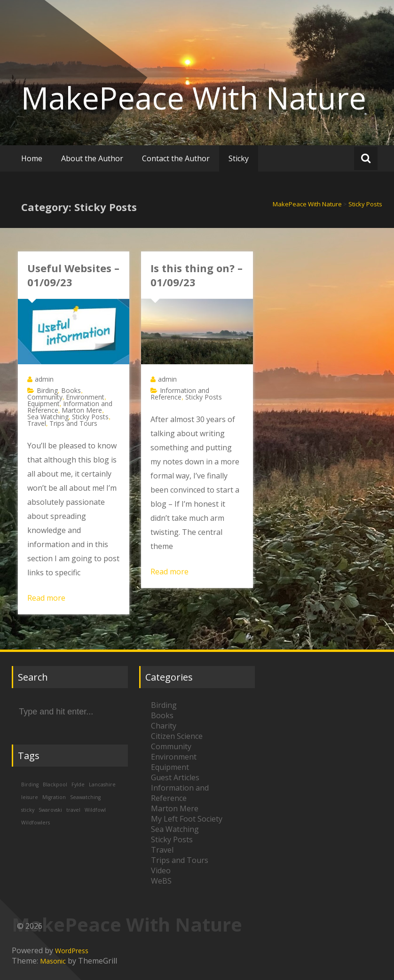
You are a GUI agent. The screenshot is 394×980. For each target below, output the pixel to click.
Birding (47, 390)
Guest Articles (175, 777)
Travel (37, 423)
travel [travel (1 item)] (73, 810)
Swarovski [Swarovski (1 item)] (50, 810)
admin (44, 379)
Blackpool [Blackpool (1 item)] (55, 784)
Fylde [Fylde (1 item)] (78, 784)
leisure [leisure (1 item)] (30, 797)
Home (32, 158)
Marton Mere (82, 410)
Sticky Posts (90, 417)
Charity (164, 726)
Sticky (239, 158)
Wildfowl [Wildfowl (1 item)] (95, 810)
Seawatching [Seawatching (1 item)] (85, 797)
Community (45, 397)
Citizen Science (177, 736)
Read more (46, 598)
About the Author (92, 158)
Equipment (43, 404)
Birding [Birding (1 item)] (30, 784)
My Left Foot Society (187, 819)
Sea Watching (48, 417)
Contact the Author (176, 158)
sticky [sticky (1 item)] (28, 810)
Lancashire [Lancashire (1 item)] (102, 784)
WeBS (161, 881)
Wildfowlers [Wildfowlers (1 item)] (35, 823)
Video (161, 870)
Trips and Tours (73, 423)
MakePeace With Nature (194, 98)
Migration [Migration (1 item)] (54, 797)
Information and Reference (180, 394)
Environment (85, 397)
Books (71, 390)
